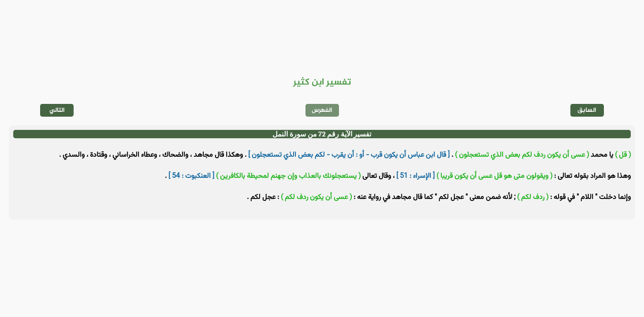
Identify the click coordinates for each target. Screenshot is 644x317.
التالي (57, 110)
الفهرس (322, 110)
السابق (587, 110)
